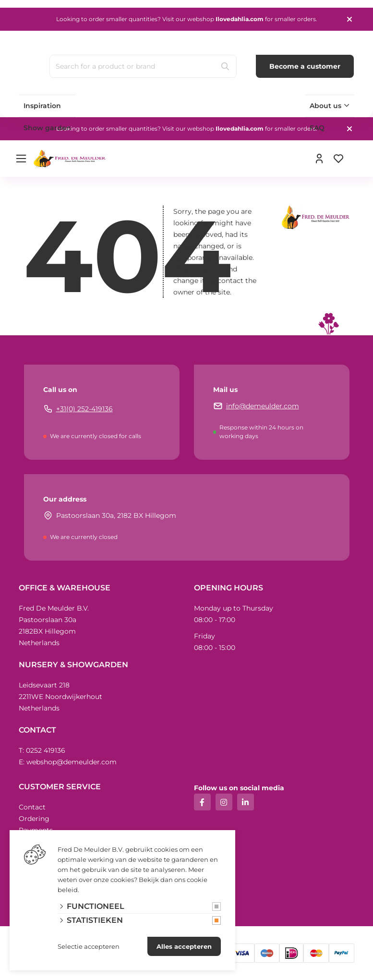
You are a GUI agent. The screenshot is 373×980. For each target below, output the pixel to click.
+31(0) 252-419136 (84, 409)
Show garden (47, 128)
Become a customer (305, 66)
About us (325, 106)
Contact (32, 807)
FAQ (317, 128)
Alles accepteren (184, 946)
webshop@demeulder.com (72, 762)
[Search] (225, 66)
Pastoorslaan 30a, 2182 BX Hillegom (116, 515)
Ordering (34, 819)
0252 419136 (46, 750)
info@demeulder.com (263, 406)
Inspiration (42, 106)
